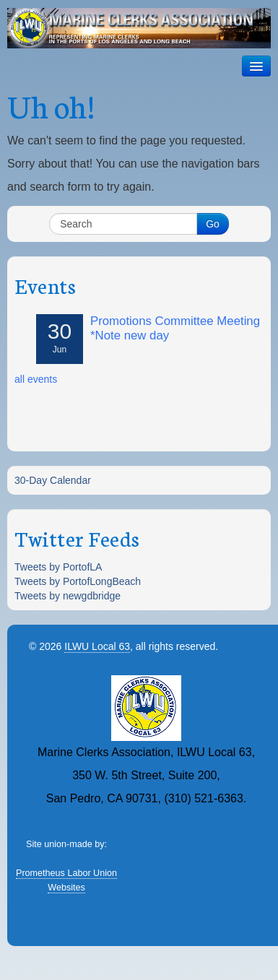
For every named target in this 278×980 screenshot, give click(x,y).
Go (213, 224)
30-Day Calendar (53, 480)
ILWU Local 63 (97, 646)
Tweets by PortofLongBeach (78, 581)
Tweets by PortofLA (58, 567)
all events (36, 379)
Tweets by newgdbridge (68, 596)
